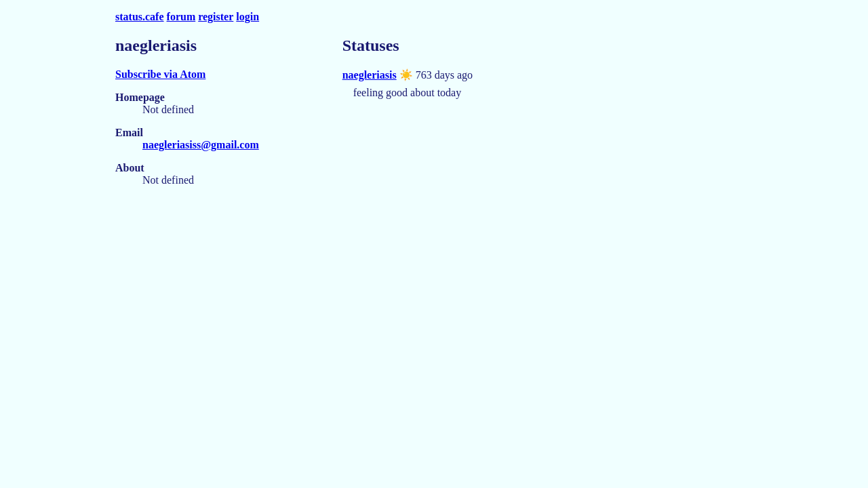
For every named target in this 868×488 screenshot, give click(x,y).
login (248, 17)
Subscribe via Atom (160, 74)
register (216, 17)
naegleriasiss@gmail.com (201, 145)
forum (181, 17)
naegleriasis (370, 75)
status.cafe (140, 17)
